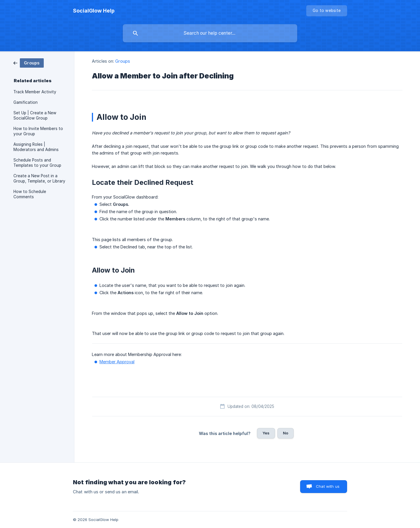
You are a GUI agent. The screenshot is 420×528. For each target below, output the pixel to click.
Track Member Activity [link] (35, 92)
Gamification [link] (26, 102)
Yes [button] (266, 433)
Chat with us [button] (328, 486)
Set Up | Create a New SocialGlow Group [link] (35, 115)
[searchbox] (210, 33)
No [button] (286, 433)
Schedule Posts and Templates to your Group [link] (37, 163)
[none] (94, 11)
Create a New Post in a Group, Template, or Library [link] (39, 178)
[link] (29, 63)
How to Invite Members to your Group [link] (38, 131)
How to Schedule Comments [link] (30, 194)
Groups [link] (123, 61)
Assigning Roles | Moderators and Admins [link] (36, 147)
